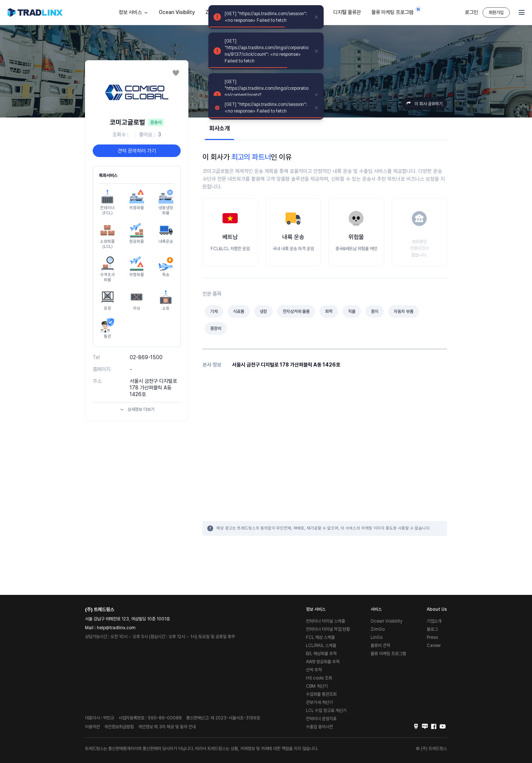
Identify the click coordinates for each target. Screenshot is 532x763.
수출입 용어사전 (319, 727)
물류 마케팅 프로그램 (394, 11)
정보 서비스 (134, 13)
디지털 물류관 (347, 12)
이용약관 (92, 727)
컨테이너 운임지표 (321, 719)
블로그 (432, 629)
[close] (317, 17)
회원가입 (496, 13)
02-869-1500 (146, 357)
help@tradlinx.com (116, 628)
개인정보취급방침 (119, 727)
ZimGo (378, 629)
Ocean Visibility (177, 12)
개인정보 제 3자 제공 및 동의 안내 (167, 727)
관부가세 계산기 (319, 702)
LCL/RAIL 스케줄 (321, 646)
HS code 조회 (319, 678)
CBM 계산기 (317, 686)
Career (434, 646)
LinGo (376, 637)
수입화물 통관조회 (321, 694)
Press (432, 637)
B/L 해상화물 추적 (321, 654)
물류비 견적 (380, 646)
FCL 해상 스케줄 (320, 637)
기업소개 (434, 621)
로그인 (471, 12)
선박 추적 (314, 670)
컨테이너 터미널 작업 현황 (328, 629)
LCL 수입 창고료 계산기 (326, 711)
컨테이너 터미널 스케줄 (325, 621)
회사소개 (219, 128)
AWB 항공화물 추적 (323, 662)
